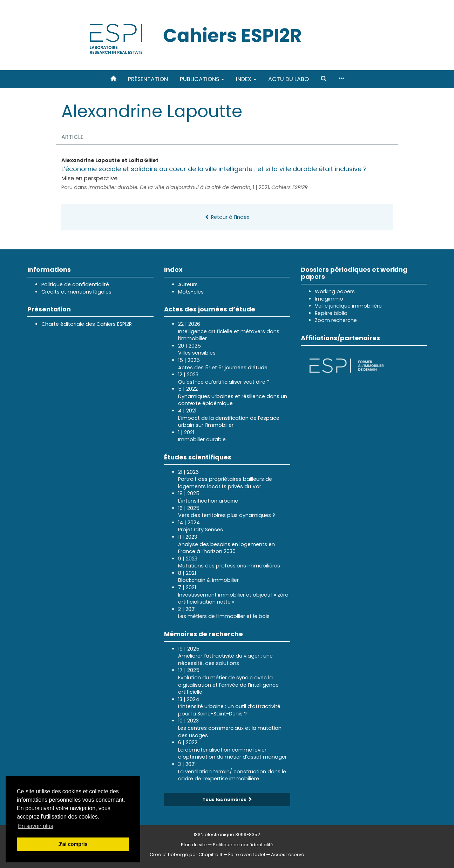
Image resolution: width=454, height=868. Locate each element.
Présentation (148, 79)
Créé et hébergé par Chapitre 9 (186, 854)
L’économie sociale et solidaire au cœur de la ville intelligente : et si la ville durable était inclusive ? (214, 169)
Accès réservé (288, 854)
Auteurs (188, 284)
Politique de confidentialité (75, 284)
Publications (202, 79)
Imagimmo (329, 299)
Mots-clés (191, 292)
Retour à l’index (227, 217)
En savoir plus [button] (36, 826)
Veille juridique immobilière (348, 306)
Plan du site (194, 845)
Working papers (335, 291)
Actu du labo (289, 79)
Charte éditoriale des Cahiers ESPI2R (87, 324)
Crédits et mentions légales (76, 292)
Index (246, 79)
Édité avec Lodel (247, 854)
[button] (324, 79)
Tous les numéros (227, 799)
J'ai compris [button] (73, 844)
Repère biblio (331, 313)
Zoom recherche (336, 320)
